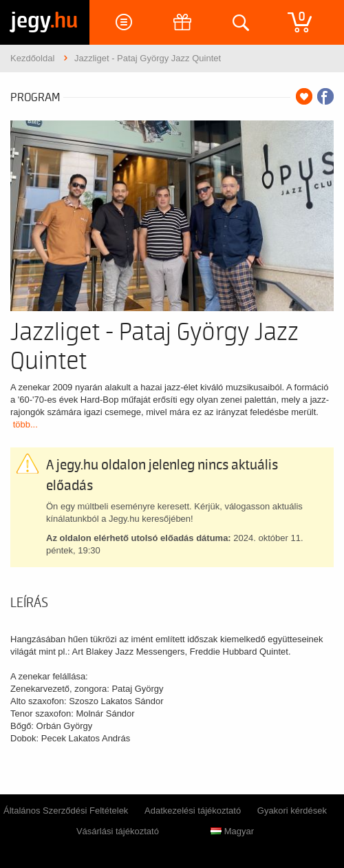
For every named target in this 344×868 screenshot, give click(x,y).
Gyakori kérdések (292, 811)
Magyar (232, 831)
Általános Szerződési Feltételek (66, 811)
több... (25, 424)
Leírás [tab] (29, 603)
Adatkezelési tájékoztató (193, 811)
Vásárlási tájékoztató (118, 831)
